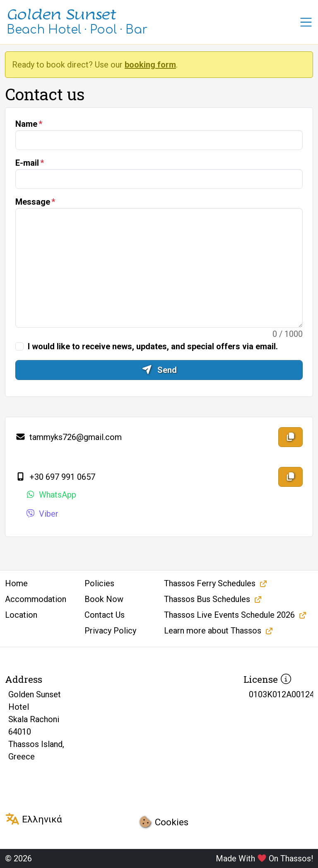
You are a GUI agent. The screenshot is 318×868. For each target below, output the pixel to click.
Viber (42, 514)
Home (16, 583)
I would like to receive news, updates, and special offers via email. (153, 346)
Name (26, 124)
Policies (99, 583)
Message (33, 202)
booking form (150, 65)
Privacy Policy (110, 631)
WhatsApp (51, 495)
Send (159, 370)
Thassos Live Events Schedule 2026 (229, 615)
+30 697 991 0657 (55, 477)
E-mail (27, 163)
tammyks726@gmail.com (69, 437)
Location (21, 615)
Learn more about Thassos (213, 631)
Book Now (104, 599)
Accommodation (36, 599)
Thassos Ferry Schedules (210, 583)
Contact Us (105, 615)
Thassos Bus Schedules (207, 599)
